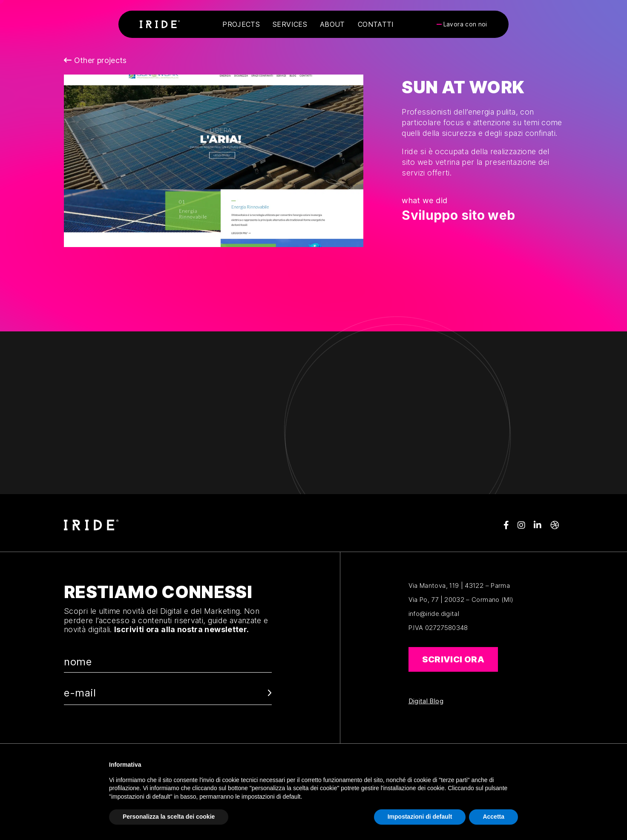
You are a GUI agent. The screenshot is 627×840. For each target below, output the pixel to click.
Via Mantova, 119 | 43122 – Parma (459, 585)
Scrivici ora (453, 659)
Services (290, 24)
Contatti (376, 24)
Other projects (95, 60)
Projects (241, 24)
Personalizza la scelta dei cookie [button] (169, 817)
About (332, 24)
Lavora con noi (465, 24)
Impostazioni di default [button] (420, 817)
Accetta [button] (493, 817)
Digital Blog (426, 701)
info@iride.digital (434, 614)
